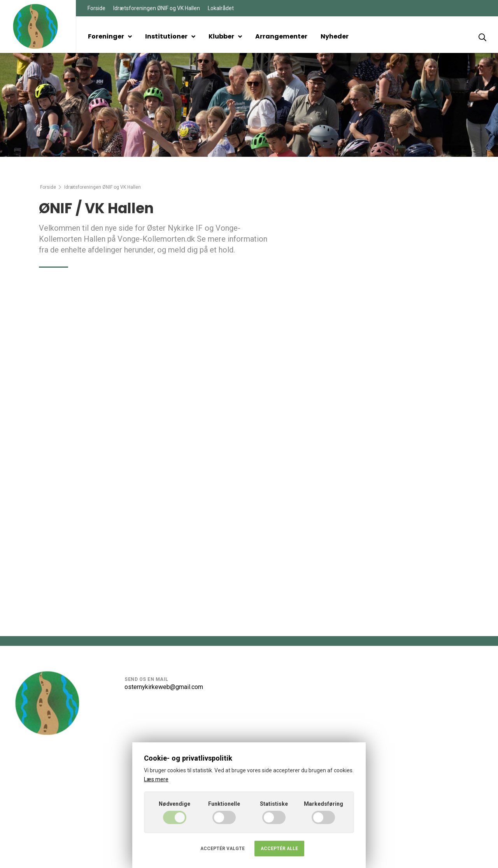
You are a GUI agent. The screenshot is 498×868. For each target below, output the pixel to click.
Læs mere (156, 779)
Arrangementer (281, 36)
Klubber (225, 36)
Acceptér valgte (223, 849)
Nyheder (335, 36)
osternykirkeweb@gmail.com (164, 687)
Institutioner (170, 36)
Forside (96, 8)
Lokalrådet (221, 8)
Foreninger (110, 36)
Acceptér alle (279, 849)
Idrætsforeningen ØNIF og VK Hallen (157, 8)
